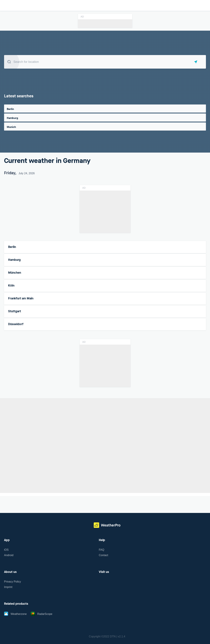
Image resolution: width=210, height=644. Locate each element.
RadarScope (41, 614)
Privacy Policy (13, 582)
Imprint (8, 587)
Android (9, 555)
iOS (6, 550)
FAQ (102, 550)
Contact (103, 555)
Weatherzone (15, 614)
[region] (105, 446)
